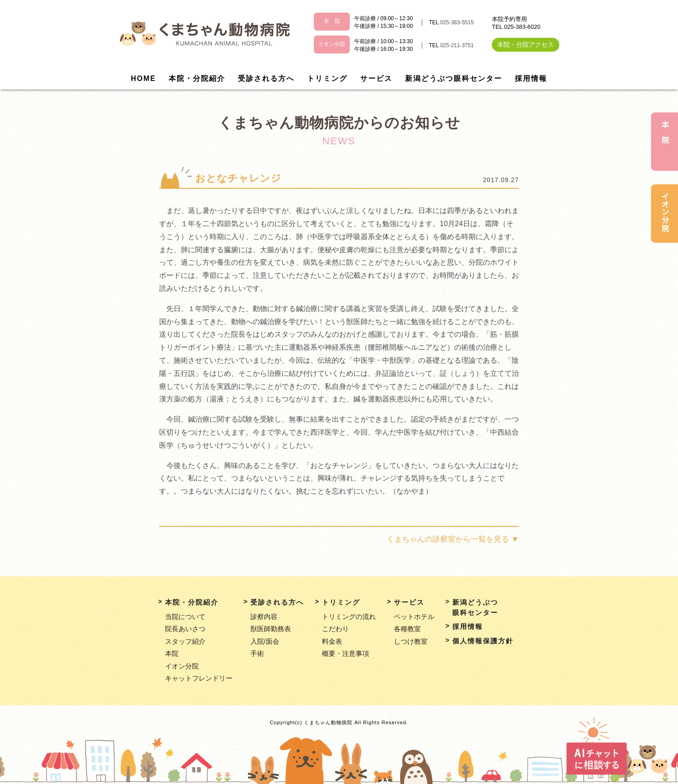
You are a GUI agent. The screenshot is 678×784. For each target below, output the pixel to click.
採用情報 (531, 78)
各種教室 (407, 629)
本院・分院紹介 (197, 78)
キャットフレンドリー (199, 678)
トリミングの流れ (349, 617)
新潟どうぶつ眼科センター (454, 78)
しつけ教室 (411, 641)
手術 (257, 653)
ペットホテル (414, 617)
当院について (185, 617)
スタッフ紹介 (185, 641)
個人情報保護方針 (483, 641)
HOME (143, 78)
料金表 (332, 641)
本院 (172, 653)
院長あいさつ (185, 629)
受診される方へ (266, 78)
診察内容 (264, 617)
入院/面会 (265, 641)
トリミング (327, 78)
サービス (376, 78)
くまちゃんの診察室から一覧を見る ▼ (453, 539)
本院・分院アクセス (526, 45)
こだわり (335, 629)
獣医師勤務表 (271, 629)
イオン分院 (182, 666)
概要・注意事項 (346, 653)
